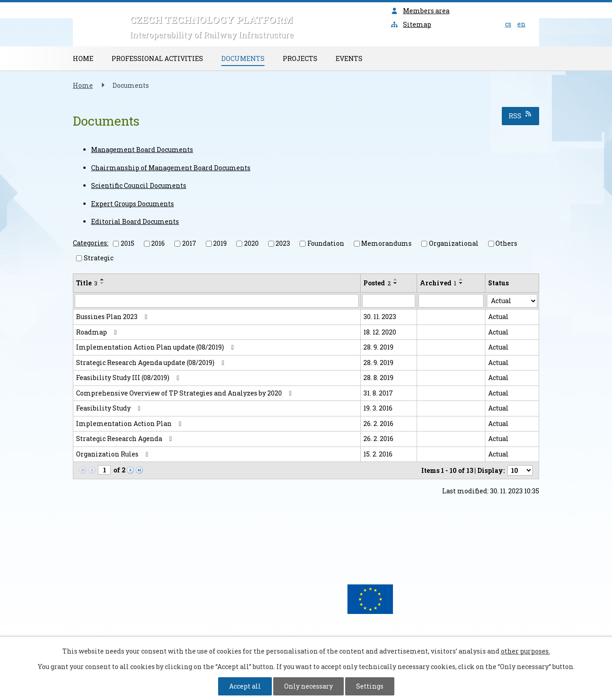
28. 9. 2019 (378, 347)
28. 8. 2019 (378, 378)
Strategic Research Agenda (125, 439)
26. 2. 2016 (378, 424)
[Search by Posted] (389, 301)
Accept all (245, 686)
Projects (300, 58)
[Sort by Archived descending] (461, 283)
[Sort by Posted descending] (396, 283)
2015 (127, 243)
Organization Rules (114, 454)
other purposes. (525, 651)
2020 (251, 243)
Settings (370, 686)
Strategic (99, 258)
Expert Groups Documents (133, 204)
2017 (189, 243)
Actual (498, 317)
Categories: (91, 243)
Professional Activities (157, 58)
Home (83, 58)
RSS (521, 115)
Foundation (326, 243)
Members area (420, 11)
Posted (377, 283)
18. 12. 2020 (380, 332)
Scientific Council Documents (139, 185)
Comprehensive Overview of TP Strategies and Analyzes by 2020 (185, 393)
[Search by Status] (512, 301)
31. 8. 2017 (378, 393)
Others (506, 243)
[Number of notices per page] (520, 470)
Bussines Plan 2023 (113, 317)
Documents (243, 58)
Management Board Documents (142, 150)
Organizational (454, 243)
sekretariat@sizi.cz (476, 554)
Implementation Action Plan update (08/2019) (156, 347)
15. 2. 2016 (378, 454)
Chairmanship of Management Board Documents (171, 168)
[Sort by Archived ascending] (461, 279)
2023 (283, 243)
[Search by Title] (217, 301)
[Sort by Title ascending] (102, 279)
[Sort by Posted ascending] (396, 279)
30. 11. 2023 (380, 317)
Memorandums (386, 243)
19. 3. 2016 (378, 408)
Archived (438, 283)
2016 (158, 243)
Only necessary (309, 686)
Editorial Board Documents (135, 221)
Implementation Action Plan (130, 424)
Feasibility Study (110, 408)
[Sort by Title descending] (102, 283)
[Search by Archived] (451, 301)
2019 (220, 243)
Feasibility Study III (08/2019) (129, 378)
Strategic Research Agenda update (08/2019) (152, 363)
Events (349, 58)
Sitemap (411, 24)
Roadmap (98, 332)
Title (87, 283)
